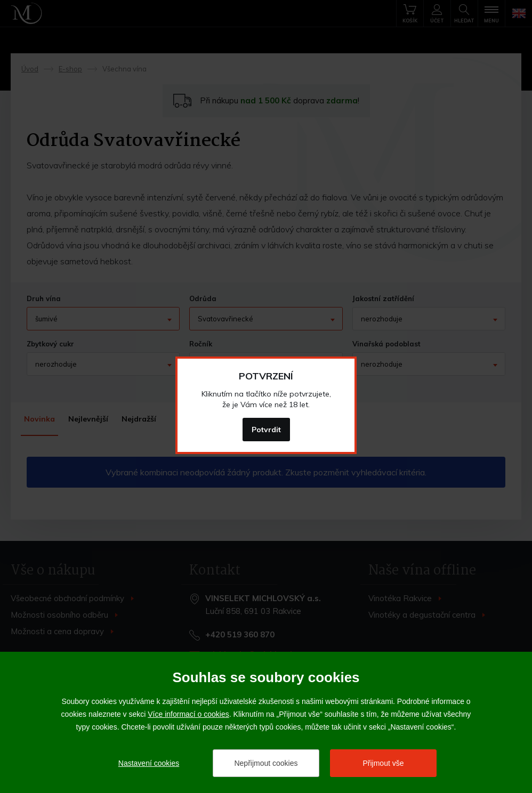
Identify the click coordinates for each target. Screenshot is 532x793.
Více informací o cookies (188, 714)
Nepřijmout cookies (266, 763)
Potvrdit (266, 430)
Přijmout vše (383, 763)
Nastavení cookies (149, 763)
